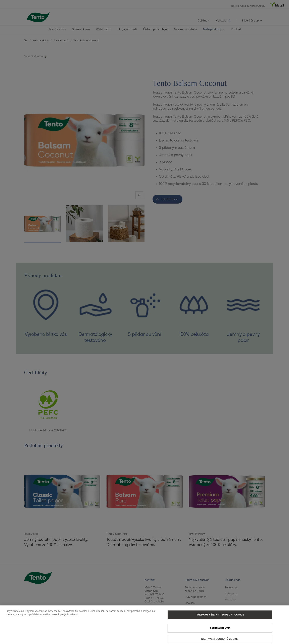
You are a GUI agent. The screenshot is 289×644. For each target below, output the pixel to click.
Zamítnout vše (220, 632)
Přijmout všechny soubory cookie (220, 618)
